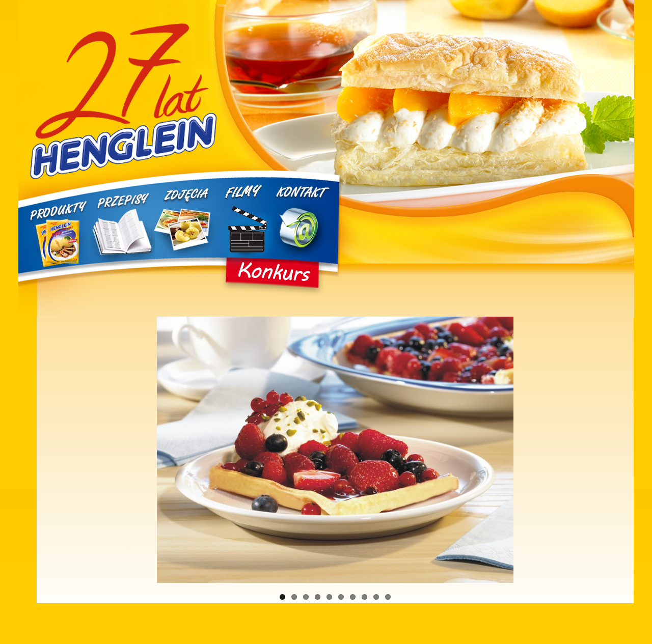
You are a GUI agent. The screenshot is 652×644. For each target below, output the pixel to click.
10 (388, 597)
